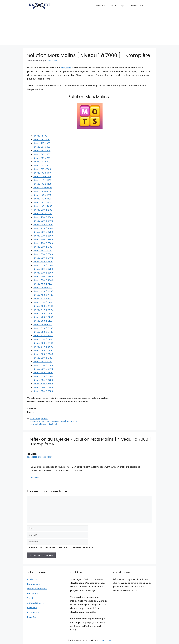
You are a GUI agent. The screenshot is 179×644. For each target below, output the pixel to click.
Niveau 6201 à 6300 (43, 365)
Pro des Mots (34, 584)
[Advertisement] (89, 29)
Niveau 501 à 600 (42, 154)
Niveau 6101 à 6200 (43, 362)
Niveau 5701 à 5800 (43, 347)
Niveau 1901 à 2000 (43, 206)
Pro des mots (101, 6)
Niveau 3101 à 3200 (43, 250)
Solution (44, 419)
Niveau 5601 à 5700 (43, 343)
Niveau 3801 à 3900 (43, 276)
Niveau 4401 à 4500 (43, 299)
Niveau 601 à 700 (42, 158)
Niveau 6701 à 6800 (43, 384)
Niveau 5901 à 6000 (43, 354)
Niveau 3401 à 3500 (43, 262)
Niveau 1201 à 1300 (42, 180)
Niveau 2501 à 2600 (43, 228)
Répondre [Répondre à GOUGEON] (35, 477)
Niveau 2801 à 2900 (43, 239)
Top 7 (123, 6)
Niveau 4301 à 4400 (43, 295)
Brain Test (32, 608)
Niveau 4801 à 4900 (43, 313)
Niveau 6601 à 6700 (43, 380)
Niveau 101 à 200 (41, 140)
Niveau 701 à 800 (42, 162)
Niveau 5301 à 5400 (43, 332)
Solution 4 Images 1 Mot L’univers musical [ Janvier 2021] (54, 421)
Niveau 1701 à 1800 (42, 199)
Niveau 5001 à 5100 (43, 321)
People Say (33, 593)
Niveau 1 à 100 (40, 136)
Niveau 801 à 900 (42, 165)
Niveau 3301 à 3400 (43, 258)
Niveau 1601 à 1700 (42, 195)
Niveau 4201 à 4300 (43, 291)
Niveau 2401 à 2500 (43, 225)
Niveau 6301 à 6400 (43, 369)
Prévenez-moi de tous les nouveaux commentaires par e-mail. (61, 547)
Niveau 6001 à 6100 (43, 358)
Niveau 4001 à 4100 (43, 284)
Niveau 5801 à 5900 (43, 350)
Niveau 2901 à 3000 (43, 243)
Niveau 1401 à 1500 (43, 188)
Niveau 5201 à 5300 (43, 328)
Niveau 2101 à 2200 (43, 214)
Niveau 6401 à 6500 (43, 373)
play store (66, 68)
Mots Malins (35, 419)
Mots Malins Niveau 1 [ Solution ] (43, 424)
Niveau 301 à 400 (42, 147)
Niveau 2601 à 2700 (43, 232)
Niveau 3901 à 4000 (43, 280)
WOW (113, 6)
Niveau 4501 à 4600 (43, 302)
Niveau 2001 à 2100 (43, 210)
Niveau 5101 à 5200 (43, 325)
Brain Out (32, 617)
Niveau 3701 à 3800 (43, 273)
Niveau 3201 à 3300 (43, 254)
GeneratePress (105, 640)
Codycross (33, 579)
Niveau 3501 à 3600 (43, 265)
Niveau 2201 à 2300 (43, 217)
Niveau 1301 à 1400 (42, 184)
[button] (149, 6)
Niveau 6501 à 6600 (43, 376)
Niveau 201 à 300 (42, 143)
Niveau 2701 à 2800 (43, 236)
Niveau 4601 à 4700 (43, 306)
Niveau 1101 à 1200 (42, 177)
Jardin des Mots (136, 6)
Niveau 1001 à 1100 (42, 173)
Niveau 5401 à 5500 (43, 336)
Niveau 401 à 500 (42, 151)
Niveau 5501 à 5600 (43, 339)
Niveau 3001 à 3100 (43, 247)
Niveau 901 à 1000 (42, 169)
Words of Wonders (37, 589)
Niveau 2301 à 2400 (43, 221)
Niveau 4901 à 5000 (43, 317)
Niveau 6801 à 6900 (43, 387)
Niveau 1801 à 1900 (42, 202)
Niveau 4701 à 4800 (43, 310)
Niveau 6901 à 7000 (43, 391)
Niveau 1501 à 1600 (42, 191)
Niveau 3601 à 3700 (43, 269)
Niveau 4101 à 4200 (43, 287)
